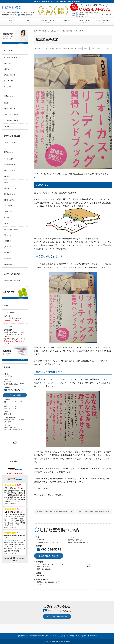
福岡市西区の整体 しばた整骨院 (61, 642)
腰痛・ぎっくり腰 (9, 171)
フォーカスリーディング (97, 49)
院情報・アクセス (85, 22)
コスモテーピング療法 (11, 121)
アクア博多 (79, 174)
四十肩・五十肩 (9, 159)
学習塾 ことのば (42, 488)
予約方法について (9, 75)
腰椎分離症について (10, 188)
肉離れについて (9, 235)
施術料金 (66, 22)
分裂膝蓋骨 (7, 241)
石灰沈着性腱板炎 (9, 165)
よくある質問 (8, 87)
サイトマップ (8, 126)
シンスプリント (9, 253)
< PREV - (55, 512)
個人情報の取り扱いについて (13, 57)
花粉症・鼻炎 (8, 212)
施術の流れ (7, 63)
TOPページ (11, 22)
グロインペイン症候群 (11, 229)
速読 (108, 49)
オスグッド (7, 247)
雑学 (72, 49)
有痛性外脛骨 (8, 265)
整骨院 (80, 49)
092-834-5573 (49, 549)
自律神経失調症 (9, 200)
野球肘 (6, 223)
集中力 (86, 49)
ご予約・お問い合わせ (103, 22)
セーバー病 (7, 259)
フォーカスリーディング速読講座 (49, 495)
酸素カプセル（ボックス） (12, 281)
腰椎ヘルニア (8, 182)
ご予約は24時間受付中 (49, 556)
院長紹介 (30, 22)
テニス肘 (7, 218)
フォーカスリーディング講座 (79, 267)
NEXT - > (94, 512)
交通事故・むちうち (48, 22)
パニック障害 (8, 206)
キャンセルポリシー (10, 81)
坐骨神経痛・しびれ (10, 194)
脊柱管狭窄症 (8, 176)
